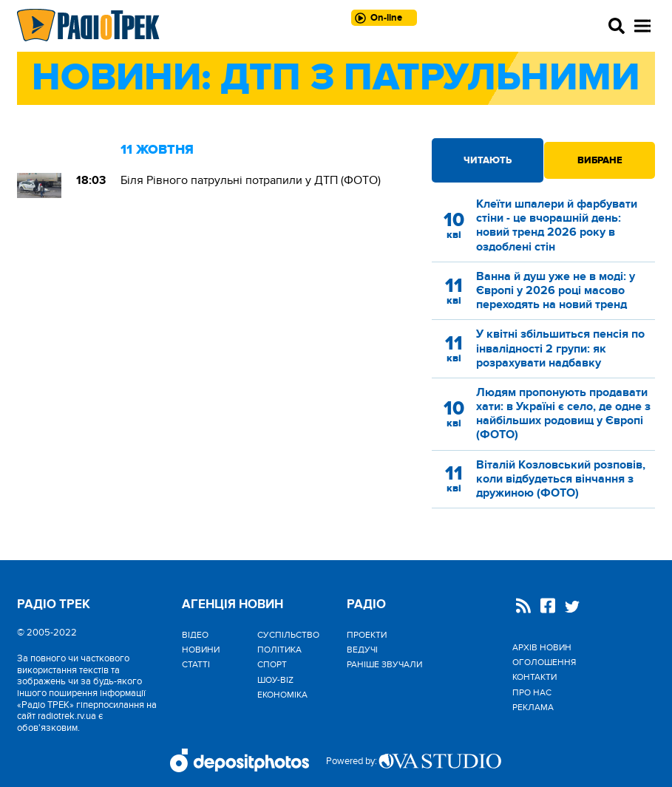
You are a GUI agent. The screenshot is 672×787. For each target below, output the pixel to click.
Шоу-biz (275, 680)
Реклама (533, 707)
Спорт (272, 664)
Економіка (282, 695)
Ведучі (362, 650)
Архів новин (542, 647)
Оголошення (544, 662)
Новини (201, 650)
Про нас (532, 692)
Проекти (367, 635)
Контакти (534, 677)
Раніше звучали (384, 664)
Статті (196, 664)
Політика (279, 650)
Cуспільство (288, 635)
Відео (195, 635)
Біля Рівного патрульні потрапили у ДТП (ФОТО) (251, 180)
